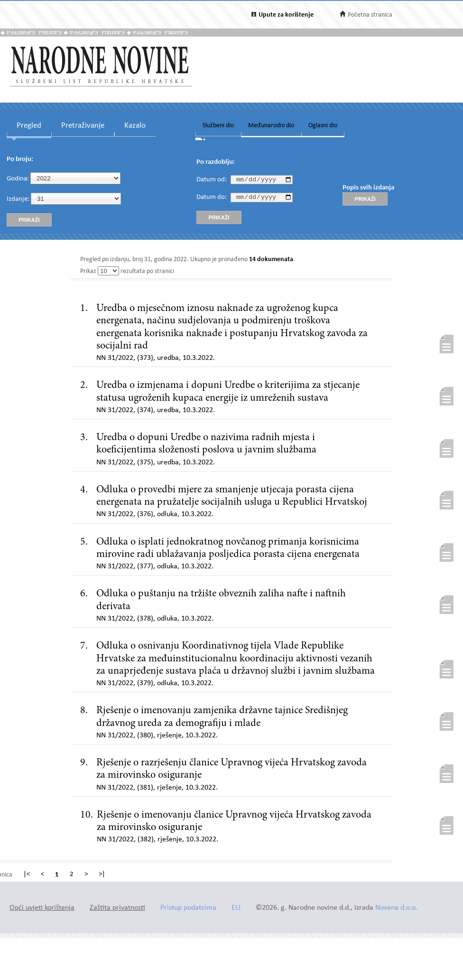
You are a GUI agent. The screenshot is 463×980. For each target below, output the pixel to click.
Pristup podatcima (188, 908)
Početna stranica (370, 15)
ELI (236, 908)
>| (102, 875)
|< (27, 875)
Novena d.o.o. (396, 908)
